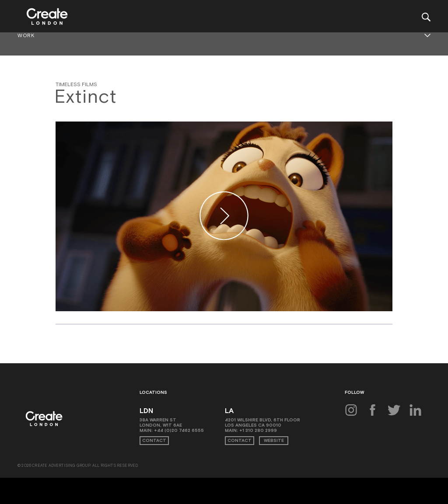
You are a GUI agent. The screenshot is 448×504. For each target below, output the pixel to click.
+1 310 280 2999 (258, 430)
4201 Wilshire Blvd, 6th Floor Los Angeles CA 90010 (262, 422)
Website (274, 440)
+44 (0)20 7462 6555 (179, 430)
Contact (154, 440)
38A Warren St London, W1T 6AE (161, 422)
